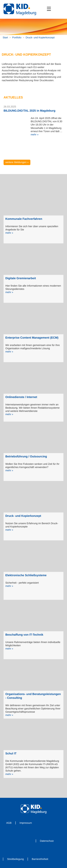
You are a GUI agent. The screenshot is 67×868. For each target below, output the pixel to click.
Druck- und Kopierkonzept (40, 37)
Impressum (26, 823)
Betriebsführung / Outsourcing (26, 457)
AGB (9, 823)
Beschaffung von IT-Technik (24, 635)
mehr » (35, 134)
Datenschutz (47, 841)
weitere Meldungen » (17, 162)
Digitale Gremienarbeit (21, 278)
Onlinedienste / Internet (21, 397)
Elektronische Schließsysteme (26, 575)
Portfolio (17, 37)
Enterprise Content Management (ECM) (32, 338)
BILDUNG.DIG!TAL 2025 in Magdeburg (29, 111)
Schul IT (11, 754)
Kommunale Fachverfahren (24, 219)
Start (5, 37)
